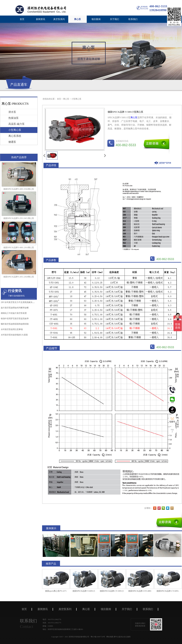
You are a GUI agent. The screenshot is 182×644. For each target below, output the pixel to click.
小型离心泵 (76, 99)
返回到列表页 (163, 163)
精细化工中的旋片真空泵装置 (14, 313)
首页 (22, 19)
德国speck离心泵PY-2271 (56, 591)
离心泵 (66, 99)
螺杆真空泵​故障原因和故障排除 (15, 324)
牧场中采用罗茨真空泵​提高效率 (15, 319)
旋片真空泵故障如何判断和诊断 (15, 308)
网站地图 (109, 637)
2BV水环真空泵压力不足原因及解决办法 (19, 302)
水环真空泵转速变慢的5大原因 (14, 335)
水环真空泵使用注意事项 (12, 329)
